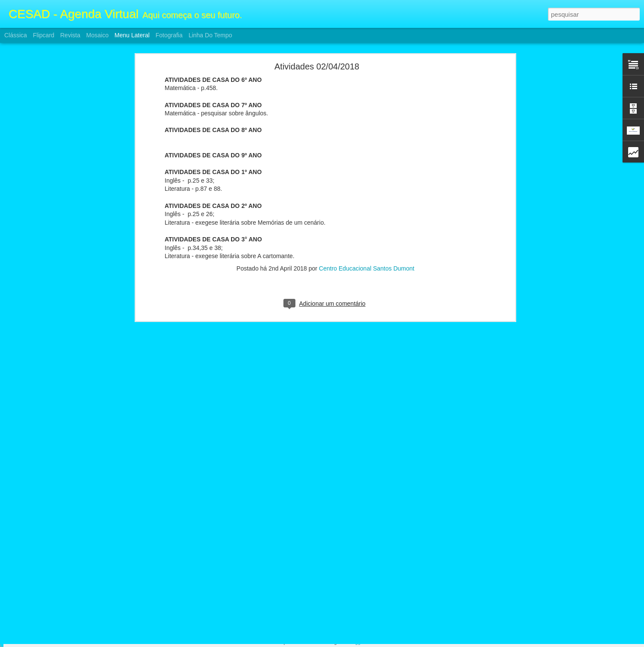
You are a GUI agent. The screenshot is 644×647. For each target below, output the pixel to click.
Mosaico (97, 35)
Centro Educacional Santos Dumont (367, 177)
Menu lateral (132, 35)
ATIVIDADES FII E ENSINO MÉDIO (62, 593)
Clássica (16, 35)
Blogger (356, 642)
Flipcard (44, 35)
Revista (70, 35)
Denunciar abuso (385, 642)
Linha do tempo (211, 35)
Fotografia (169, 35)
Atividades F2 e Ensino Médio (55, 612)
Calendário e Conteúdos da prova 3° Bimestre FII (77, 573)
